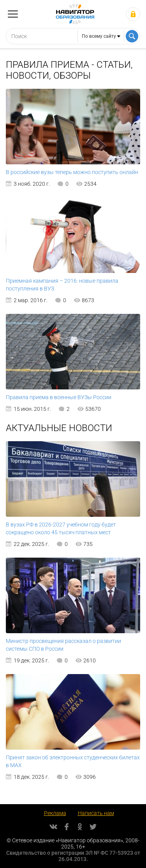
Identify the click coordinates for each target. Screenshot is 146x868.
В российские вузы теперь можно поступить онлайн (72, 172)
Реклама (55, 813)
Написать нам (96, 813)
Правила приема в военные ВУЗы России (59, 397)
